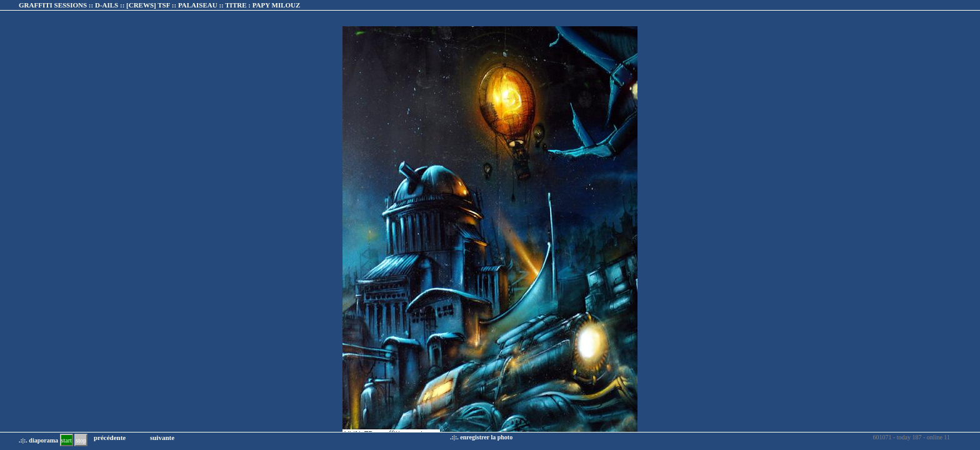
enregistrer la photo (486, 437)
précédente (110, 437)
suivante (162, 437)
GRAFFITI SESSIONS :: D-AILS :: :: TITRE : (159, 5)
